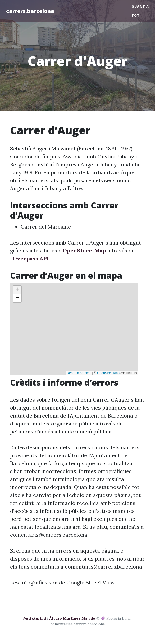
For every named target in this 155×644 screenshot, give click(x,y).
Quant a (140, 6)
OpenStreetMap (84, 250)
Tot (136, 15)
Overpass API (31, 258)
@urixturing (34, 618)
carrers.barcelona (30, 11)
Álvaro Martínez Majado (72, 618)
